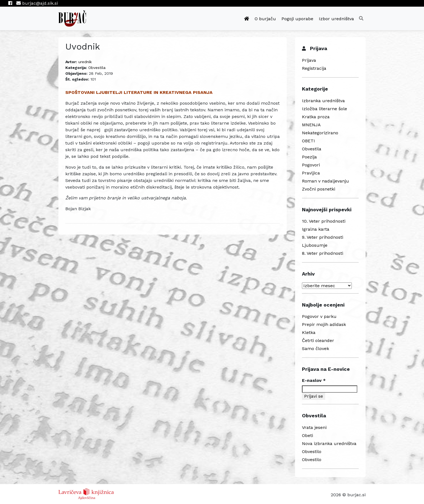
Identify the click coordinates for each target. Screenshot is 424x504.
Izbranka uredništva (323, 101)
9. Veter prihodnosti (323, 237)
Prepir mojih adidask (324, 324)
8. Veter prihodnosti (323, 253)
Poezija (309, 157)
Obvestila (97, 68)
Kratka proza (316, 117)
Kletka (309, 332)
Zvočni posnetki (319, 189)
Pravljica (311, 173)
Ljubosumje (315, 245)
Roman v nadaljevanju (325, 181)
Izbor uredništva (336, 19)
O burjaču (265, 19)
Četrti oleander (318, 340)
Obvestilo (312, 452)
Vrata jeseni (314, 427)
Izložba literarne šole (325, 109)
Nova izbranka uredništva (329, 443)
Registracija (314, 68)
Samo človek (316, 349)
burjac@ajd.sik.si (37, 3)
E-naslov (314, 380)
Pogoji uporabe (297, 19)
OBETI (308, 141)
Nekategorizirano (320, 133)
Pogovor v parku (319, 316)
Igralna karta (316, 229)
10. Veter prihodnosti (324, 221)
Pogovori (311, 165)
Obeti (307, 435)
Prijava (309, 60)
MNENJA (311, 125)
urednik (85, 62)
